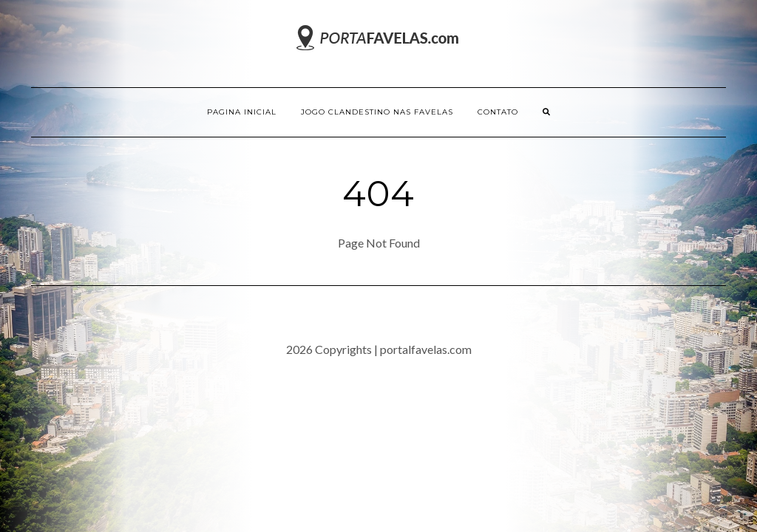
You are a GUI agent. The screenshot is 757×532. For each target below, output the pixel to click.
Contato (498, 112)
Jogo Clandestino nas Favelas (377, 112)
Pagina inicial (242, 112)
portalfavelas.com (426, 349)
